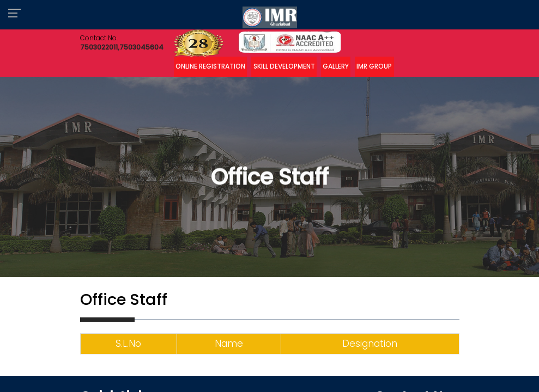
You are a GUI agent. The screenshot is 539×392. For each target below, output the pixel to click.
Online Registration (210, 66)
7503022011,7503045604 (122, 47)
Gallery (336, 66)
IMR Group (374, 66)
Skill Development (284, 66)
